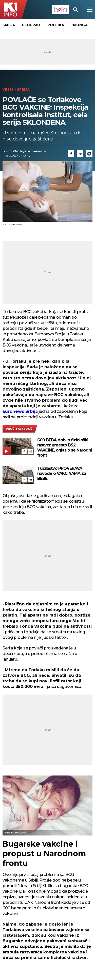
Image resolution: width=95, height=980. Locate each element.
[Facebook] (24, 452)
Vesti (8, 89)
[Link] (80, 154)
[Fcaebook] (71, 154)
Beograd (31, 25)
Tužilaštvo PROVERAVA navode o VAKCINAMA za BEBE (62, 473)
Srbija (9, 25)
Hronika (80, 25)
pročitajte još (19, 429)
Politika (56, 25)
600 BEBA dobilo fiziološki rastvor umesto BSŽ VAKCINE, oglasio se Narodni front (65, 448)
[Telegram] (89, 154)
